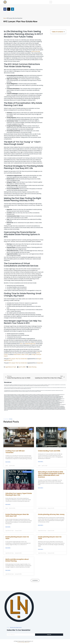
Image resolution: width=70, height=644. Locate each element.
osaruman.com (30, 400)
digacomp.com (50, 396)
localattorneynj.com (20, 409)
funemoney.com (48, 408)
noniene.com (20, 397)
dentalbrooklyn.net (49, 400)
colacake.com (26, 404)
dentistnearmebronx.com (18, 399)
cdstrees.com (58, 409)
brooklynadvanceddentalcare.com (9, 402)
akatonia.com (14, 404)
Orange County (36, 354)
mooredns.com (21, 403)
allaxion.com (23, 400)
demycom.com (6, 398)
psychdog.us (49, 403)
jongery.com (28, 396)
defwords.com (23, 399)
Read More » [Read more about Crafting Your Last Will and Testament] (8, 462)
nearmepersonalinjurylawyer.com (23, 395)
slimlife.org (36, 397)
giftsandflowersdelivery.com (14, 395)
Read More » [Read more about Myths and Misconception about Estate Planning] (8, 570)
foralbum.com (53, 403)
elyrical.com (54, 396)
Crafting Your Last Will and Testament (15, 452)
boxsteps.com (42, 403)
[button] (51, 2)
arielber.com (10, 404)
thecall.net (37, 400)
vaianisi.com (6, 403)
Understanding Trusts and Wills (49, 451)
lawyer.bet (40, 363)
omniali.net (30, 397)
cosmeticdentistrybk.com (42, 395)
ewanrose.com (16, 409)
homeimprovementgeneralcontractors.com (51, 406)
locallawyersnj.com (47, 398)
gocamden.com (27, 399)
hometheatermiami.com (39, 409)
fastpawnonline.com (29, 402)
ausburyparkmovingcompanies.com (48, 404)
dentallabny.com (41, 404)
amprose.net (31, 399)
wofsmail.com (54, 400)
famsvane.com (37, 404)
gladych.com (43, 397)
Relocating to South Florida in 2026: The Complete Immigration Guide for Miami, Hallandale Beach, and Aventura (51, 474)
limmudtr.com (44, 407)
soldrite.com (6, 407)
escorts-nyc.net (15, 402)
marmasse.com (50, 409)
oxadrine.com (38, 403)
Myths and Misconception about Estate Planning (17, 560)
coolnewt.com (6, 409)
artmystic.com (32, 409)
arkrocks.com (36, 407)
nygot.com (56, 409)
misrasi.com (43, 398)
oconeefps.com (31, 395)
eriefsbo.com (30, 406)
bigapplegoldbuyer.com (42, 406)
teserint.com (33, 406)
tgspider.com (58, 397)
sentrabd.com (39, 397)
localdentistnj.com (39, 395)
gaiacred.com (37, 406)
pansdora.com (40, 407)
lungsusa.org (47, 407)
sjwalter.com (45, 400)
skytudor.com (46, 396)
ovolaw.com (6, 408)
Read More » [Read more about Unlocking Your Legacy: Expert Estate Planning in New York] (8, 505)
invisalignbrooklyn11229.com (8, 406)
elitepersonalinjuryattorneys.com (23, 404)
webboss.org (38, 399)
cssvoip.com (40, 400)
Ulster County (25, 354)
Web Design (23, 642)
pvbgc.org (16, 409)
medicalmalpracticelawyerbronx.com (49, 399)
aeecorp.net (6, 395)
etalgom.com (6, 401)
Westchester (17, 354)
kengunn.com (37, 395)
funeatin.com (62, 406)
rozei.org (13, 397)
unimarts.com (39, 398)
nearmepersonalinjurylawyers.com (9, 400)
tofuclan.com (59, 406)
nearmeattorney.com (18, 400)
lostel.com (61, 409)
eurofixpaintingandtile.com (58, 403)
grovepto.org (25, 409)
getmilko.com (13, 407)
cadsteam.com (14, 401)
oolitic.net (33, 397)
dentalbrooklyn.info (33, 401)
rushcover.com (47, 395)
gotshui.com (30, 398)
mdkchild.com (27, 395)
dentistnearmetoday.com (49, 395)
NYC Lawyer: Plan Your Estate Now (18, 359)
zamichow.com (6, 397)
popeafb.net (59, 400)
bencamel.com (30, 405)
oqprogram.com (13, 395)
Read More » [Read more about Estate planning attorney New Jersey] (41, 525)
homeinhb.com (64, 404)
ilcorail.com (17, 404)
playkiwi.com (34, 405)
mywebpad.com (18, 398)
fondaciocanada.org (43, 405)
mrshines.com (13, 400)
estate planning (36, 51)
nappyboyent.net (52, 409)
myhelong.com (17, 407)
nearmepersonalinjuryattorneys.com (55, 405)
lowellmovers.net (26, 398)
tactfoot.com (46, 409)
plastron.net (47, 400)
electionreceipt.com (21, 408)
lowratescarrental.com (40, 400)
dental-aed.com (59, 398)
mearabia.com (47, 402)
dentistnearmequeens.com (24, 400)
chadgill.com (23, 395)
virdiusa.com (42, 399)
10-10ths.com (50, 395)
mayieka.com (35, 396)
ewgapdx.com (18, 401)
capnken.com (20, 395)
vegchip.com (35, 395)
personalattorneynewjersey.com (60, 395)
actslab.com (18, 396)
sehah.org (24, 409)
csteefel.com (9, 395)
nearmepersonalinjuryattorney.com (23, 407)
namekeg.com (42, 396)
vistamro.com (6, 409)
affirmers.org (13, 409)
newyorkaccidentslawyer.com (57, 407)
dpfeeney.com (54, 404)
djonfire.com (31, 409)
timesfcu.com (58, 402)
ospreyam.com (10, 398)
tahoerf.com (39, 396)
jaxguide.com (34, 400)
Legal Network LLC (29, 641)
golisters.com (51, 407)
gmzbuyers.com (10, 401)
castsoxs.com (50, 401)
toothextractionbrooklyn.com (15, 406)
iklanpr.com (21, 396)
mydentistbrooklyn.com (21, 404)
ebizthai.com (41, 401)
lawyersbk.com (62, 402)
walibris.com (30, 407)
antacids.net (14, 398)
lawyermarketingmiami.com (61, 399)
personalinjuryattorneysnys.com (41, 408)
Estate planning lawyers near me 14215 (50, 538)
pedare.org (43, 395)
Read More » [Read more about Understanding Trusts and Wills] (41, 462)
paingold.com (42, 409)
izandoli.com (56, 408)
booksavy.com (29, 401)
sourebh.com (52, 397)
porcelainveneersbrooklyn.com (8, 396)
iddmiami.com (54, 409)
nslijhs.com (55, 397)
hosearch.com (38, 405)
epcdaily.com (54, 402)
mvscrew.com (22, 398)
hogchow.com (17, 395)
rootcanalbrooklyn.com (42, 402)
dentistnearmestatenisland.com (53, 400)
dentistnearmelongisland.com (8, 404)
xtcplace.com (27, 409)
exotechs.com (30, 395)
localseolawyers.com (31, 400)
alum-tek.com (52, 398)
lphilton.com (26, 400)
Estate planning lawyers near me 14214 (17, 538)
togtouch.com (51, 402)
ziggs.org (59, 409)
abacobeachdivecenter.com (59, 396)
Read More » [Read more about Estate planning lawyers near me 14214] (8, 548)
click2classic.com (48, 405)
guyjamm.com (14, 396)
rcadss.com (32, 408)
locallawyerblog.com (35, 398)
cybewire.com (9, 403)
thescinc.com (54, 395)
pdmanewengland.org (11, 409)
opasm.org (29, 408)
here (21, 344)
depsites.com (25, 408)
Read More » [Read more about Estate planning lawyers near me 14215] (41, 549)
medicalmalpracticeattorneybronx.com (9, 399)
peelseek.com (44, 409)
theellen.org (22, 401)
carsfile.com (37, 404)
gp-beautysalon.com (34, 403)
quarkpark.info (39, 409)
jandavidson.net (48, 409)
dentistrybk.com (6, 404)
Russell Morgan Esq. (30, 344)
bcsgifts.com (44, 400)
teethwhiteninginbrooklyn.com (56, 404)
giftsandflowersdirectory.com (15, 403)
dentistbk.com (23, 405)
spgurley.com (58, 400)
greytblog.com (63, 407)
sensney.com (57, 395)
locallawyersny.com (22, 406)
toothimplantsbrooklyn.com (35, 402)
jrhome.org (9, 409)
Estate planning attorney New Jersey (51, 514)
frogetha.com (31, 396)
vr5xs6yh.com (54, 401)
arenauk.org (27, 397)
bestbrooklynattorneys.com (8, 400)
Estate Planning (32, 367)
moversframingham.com (15, 404)
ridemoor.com (58, 401)
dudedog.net (24, 396)
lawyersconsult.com (20, 409)
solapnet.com (41, 404)
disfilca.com (28, 409)
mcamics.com (35, 399)
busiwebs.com (63, 408)
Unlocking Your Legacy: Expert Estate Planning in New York (19, 494)
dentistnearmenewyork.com (27, 403)
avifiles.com (19, 405)
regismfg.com (26, 405)
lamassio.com (35, 408)
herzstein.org (16, 397)
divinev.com (55, 399)
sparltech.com (6, 410)
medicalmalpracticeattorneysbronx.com (13, 408)
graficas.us (6, 395)
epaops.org (34, 409)
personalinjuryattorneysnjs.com (22, 402)
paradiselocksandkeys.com (32, 404)
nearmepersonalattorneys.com (48, 404)
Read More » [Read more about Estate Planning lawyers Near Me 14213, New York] (8, 527)
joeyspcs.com (6, 405)
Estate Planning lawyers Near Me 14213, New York (17, 515)
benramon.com (52, 408)
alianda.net (9, 395)
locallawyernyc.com (11, 405)
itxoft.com (64, 409)
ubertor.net (55, 398)
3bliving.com (46, 403)
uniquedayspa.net (63, 409)
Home (5, 18)
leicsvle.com (59, 408)
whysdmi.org (35, 400)
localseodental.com (46, 401)
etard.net (33, 407)
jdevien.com (25, 401)
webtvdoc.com (24, 397)
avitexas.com (37, 401)
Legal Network (27, 642)
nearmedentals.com (59, 404)
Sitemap (19, 642)
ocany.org (35, 409)
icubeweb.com (15, 405)
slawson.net (33, 395)
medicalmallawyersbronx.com (17, 400)
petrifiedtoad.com (47, 397)
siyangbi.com (26, 406)
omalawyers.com (62, 400)
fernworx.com (10, 397)
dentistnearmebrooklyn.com (31, 404)
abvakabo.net (54, 395)
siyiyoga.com (9, 407)
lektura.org (61, 397)
